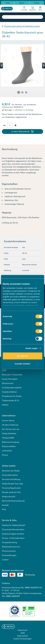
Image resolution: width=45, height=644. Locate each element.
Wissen (22, 3)
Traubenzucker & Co (10, 401)
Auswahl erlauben (23, 364)
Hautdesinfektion (9, 392)
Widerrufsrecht (9, 497)
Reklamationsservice (11, 547)
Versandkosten (31, 105)
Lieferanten (7, 451)
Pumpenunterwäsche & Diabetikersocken (22, 26)
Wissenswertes (9, 551)
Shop (8, 3)
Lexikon (5, 560)
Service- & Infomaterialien (13, 538)
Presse (5, 455)
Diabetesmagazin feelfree (13, 534)
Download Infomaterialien (13, 530)
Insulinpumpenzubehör (12, 388)
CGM (4, 370)
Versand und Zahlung (11, 479)
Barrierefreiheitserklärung (13, 501)
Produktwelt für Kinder (12, 396)
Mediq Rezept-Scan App (12, 484)
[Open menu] (40, 9)
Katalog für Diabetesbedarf (14, 525)
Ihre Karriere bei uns (11, 429)
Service (37, 3)
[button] (5, 65)
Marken (5, 405)
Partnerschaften (9, 446)
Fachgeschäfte (8, 438)
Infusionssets (8, 383)
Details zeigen (31, 348)
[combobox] (22, 17)
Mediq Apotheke (9, 434)
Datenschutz (23, 636)
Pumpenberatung (9, 542)
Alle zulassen (22, 356)
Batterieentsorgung (10, 442)
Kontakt (5, 505)
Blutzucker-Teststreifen (12, 375)
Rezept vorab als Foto (11, 492)
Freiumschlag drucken (11, 488)
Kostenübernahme (10, 475)
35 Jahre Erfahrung (10, 425)
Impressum (22, 630)
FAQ (4, 509)
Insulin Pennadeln (10, 379)
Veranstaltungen (9, 555)
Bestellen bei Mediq (11, 471)
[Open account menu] (24, 9)
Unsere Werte (8, 421)
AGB (22, 633)
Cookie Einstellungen (22, 639)
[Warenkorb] (33, 9)
